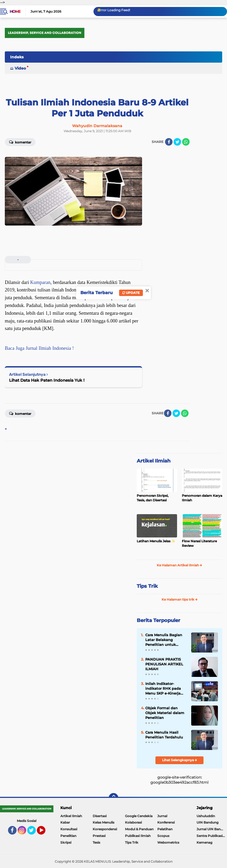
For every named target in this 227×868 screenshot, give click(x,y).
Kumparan (40, 282)
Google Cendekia (139, 816)
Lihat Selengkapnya (180, 760)
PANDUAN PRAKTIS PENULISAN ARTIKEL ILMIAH (164, 664)
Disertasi (100, 816)
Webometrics (168, 842)
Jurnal (162, 816)
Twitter (34, 833)
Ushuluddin (206, 816)
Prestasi (99, 836)
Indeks (17, 57)
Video (20, 68)
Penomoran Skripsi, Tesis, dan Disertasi (153, 498)
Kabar (65, 822)
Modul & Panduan (139, 829)
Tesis (96, 842)
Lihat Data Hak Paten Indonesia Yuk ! (47, 380)
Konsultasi (69, 829)
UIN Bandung (208, 822)
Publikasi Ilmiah (138, 836)
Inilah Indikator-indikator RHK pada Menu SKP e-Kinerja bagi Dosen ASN (163, 689)
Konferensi (166, 822)
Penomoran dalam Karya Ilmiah (202, 498)
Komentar (20, 142)
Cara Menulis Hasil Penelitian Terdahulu (164, 735)
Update (131, 293)
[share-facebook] (169, 142)
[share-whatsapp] (186, 142)
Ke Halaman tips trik (180, 599)
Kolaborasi (133, 822)
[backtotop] (113, 798)
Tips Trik (147, 586)
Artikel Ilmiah (154, 461)
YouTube (45, 833)
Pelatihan (165, 829)
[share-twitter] (177, 142)
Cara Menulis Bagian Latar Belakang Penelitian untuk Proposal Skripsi (164, 640)
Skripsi (66, 842)
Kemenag (204, 842)
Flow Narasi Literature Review (199, 543)
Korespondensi (105, 829)
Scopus (163, 836)
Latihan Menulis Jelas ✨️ (156, 541)
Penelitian (68, 836)
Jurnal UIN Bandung (212, 829)
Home (15, 12)
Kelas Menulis (103, 822)
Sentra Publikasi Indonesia (212, 836)
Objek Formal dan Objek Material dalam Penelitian (165, 713)
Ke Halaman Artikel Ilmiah (179, 565)
